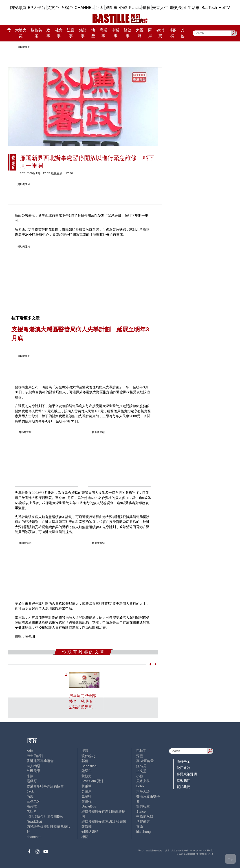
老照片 (32, 811)
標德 (85, 837)
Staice (141, 811)
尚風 (30, 796)
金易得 (87, 796)
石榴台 (67, 8)
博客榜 (172, 33)
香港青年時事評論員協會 (45, 786)
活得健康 (143, 822)
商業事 (103, 33)
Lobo (140, 786)
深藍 (140, 756)
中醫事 (115, 33)
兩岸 (150, 33)
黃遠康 (87, 791)
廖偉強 (87, 801)
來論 (140, 827)
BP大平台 (37, 8)
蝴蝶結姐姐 (90, 832)
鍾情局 (141, 766)
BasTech (209, 8)
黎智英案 (36, 33)
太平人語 (143, 791)
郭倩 (85, 761)
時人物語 (33, 766)
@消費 (160, 33)
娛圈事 (111, 8)
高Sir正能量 (145, 761)
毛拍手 (141, 751)
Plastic (135, 8)
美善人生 (160, 8)
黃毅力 (87, 776)
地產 (93, 33)
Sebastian (89, 766)
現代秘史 (88, 756)
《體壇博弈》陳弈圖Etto (45, 816)
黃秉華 (87, 786)
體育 (146, 8)
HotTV (224, 8)
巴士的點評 (35, 756)
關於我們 (183, 787)
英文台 (53, 8)
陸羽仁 (87, 771)
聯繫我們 (183, 781)
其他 (183, 33)
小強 (140, 776)
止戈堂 (141, 771)
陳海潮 (87, 827)
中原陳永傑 (145, 816)
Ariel (30, 751)
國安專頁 (18, 8)
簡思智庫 (143, 806)
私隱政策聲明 (187, 774)
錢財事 (83, 33)
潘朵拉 (32, 806)
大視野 (140, 33)
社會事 (59, 33)
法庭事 (71, 33)
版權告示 (183, 761)
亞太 (99, 8)
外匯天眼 (33, 771)
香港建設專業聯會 (40, 761)
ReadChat (34, 822)
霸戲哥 (32, 781)
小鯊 (30, 776)
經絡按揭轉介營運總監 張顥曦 (104, 822)
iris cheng (143, 832)
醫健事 (128, 33)
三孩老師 (33, 801)
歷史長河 (178, 8)
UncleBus (89, 806)
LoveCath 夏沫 (93, 781)
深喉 (85, 751)
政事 (48, 33)
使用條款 (183, 768)
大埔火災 (21, 33)
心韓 (123, 8)
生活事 (194, 8)
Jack (30, 791)
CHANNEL (84, 8)
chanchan (34, 837)
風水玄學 (143, 781)
